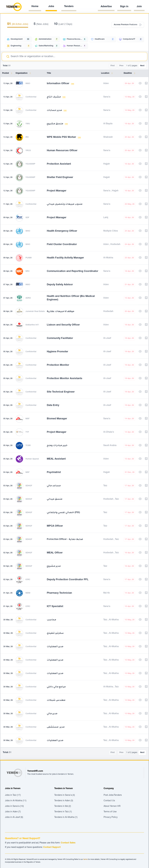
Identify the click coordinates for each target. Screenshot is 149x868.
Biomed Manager (57, 419)
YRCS (28, 151)
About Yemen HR (112, 806)
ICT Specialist (55, 606)
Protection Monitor (58, 365)
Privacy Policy (111, 817)
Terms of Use (110, 812)
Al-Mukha (108, 258)
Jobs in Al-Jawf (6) (14, 817)
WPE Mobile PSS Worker (62, 137)
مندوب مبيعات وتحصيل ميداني (65, 204)
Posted (8, 73)
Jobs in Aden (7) (13, 812)
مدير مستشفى (56, 727)
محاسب (51, 620)
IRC (27, 137)
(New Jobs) (41, 24)
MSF (27, 419)
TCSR (28, 446)
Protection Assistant (59, 164)
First (113, 66)
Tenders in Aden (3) (64, 801)
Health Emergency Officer (62, 231)
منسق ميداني (55, 499)
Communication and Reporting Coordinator (72, 271)
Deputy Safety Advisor (60, 285)
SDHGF (29, 486)
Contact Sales (68, 843)
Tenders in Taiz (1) (63, 812)
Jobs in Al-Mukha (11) (16, 801)
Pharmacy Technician (59, 593)
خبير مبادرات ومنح (57, 446)
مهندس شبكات (56, 700)
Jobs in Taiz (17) (13, 795)
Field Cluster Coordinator (62, 245)
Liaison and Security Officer (63, 325)
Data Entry (53, 405)
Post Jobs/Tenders (113, 795)
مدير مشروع (54, 566)
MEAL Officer (55, 553)
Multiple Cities (111, 231)
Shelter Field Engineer (60, 177)
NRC (28, 271)
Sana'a (107, 97)
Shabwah (108, 137)
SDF (27, 218)
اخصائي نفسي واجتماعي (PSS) (63, 513)
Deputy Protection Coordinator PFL (68, 580)
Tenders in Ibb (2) (63, 806)
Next (142, 66)
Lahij (106, 218)
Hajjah (107, 164)
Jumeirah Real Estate (35, 312)
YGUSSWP (30, 164)
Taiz (105, 486)
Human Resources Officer (62, 151)
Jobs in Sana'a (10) (14, 806)
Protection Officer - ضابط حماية (65, 539)
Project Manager (57, 191)
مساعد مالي (54, 486)
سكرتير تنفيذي (55, 633)
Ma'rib (107, 593)
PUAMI (29, 258)
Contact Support (52, 847)
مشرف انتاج (54, 97)
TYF (27, 432)
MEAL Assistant (56, 459)
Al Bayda (108, 124)
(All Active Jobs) (18, 24)
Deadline (130, 73)
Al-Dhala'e (109, 432)
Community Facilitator (60, 338)
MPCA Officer (55, 526)
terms (85, 859)
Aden (106, 84)
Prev (121, 66)
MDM (28, 593)
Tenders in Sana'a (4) (65, 795)
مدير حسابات (55, 110)
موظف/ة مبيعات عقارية (61, 312)
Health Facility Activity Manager (65, 258)
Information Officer (58, 84)
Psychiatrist (54, 472)
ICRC (28, 580)
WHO (28, 231)
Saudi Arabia (110, 446)
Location (107, 73)
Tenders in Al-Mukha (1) (66, 817)
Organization (24, 73)
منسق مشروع (55, 124)
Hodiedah (115, 245)
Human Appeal (32, 459)
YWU (28, 124)
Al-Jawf (107, 338)
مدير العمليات (55, 647)
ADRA (28, 298)
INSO (28, 84)
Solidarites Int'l (32, 325)
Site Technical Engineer (61, 392)
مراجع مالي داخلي (56, 687)
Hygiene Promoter (57, 352)
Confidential (31, 97)
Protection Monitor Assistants (65, 379)
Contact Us (109, 801)
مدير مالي (52, 714)
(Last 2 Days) (63, 24)
